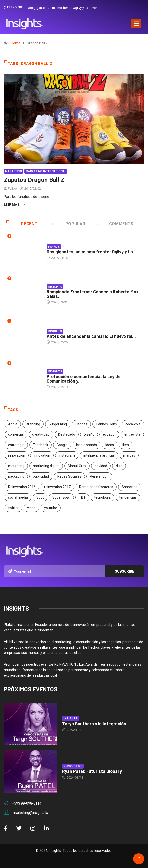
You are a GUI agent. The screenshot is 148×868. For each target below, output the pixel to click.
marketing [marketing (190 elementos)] (16, 466)
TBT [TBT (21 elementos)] (82, 497)
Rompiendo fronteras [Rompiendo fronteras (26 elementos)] (96, 487)
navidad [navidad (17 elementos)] (101, 466)
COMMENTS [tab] (116, 224)
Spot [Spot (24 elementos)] (40, 497)
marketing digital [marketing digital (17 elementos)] (46, 466)
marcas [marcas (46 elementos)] (129, 455)
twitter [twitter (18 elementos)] (13, 508)
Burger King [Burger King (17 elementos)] (58, 424)
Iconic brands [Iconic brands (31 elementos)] (87, 445)
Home (16, 43)
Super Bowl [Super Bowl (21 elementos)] (61, 497)
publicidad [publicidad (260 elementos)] (41, 476)
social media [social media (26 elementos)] (18, 497)
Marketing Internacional (46, 171)
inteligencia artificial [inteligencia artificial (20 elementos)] (99, 455)
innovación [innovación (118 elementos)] (17, 455)
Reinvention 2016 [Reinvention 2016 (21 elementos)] (22, 487)
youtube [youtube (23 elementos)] (51, 508)
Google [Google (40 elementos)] (62, 445)
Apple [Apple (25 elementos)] (13, 424)
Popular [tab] (69, 224)
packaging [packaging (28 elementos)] (16, 476)
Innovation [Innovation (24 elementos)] (42, 455)
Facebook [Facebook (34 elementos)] (40, 445)
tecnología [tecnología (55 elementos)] (102, 497)
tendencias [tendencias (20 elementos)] (128, 497)
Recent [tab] (22, 224)
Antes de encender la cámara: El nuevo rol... (91, 336)
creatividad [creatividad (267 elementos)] (41, 434)
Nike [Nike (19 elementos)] (119, 466)
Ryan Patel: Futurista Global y (92, 771)
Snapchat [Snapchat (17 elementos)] (129, 487)
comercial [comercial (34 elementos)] (16, 434)
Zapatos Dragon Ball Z (34, 180)
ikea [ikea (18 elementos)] (126, 445)
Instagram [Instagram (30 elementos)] (67, 455)
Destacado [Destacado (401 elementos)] (67, 434)
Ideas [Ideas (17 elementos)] (110, 445)
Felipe (12, 188)
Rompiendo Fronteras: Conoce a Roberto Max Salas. (93, 294)
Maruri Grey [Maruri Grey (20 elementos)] (77, 466)
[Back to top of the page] (139, 859)
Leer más (14, 204)
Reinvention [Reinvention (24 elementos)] (99, 476)
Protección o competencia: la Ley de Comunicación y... (84, 379)
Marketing (13, 171)
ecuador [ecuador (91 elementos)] (109, 434)
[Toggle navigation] (136, 24)
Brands (54, 247)
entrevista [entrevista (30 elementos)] (132, 434)
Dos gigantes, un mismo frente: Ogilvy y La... (92, 252)
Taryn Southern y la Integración (94, 724)
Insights (55, 287)
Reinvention (73, 766)
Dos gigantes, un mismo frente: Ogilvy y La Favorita (64, 8)
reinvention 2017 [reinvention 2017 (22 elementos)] (57, 487)
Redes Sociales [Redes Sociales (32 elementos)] (69, 476)
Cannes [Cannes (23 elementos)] (81, 424)
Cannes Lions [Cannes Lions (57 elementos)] (106, 424)
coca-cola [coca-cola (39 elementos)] (133, 424)
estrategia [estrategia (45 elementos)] (16, 445)
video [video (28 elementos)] (31, 508)
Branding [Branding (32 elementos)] (33, 424)
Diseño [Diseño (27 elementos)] (89, 434)
